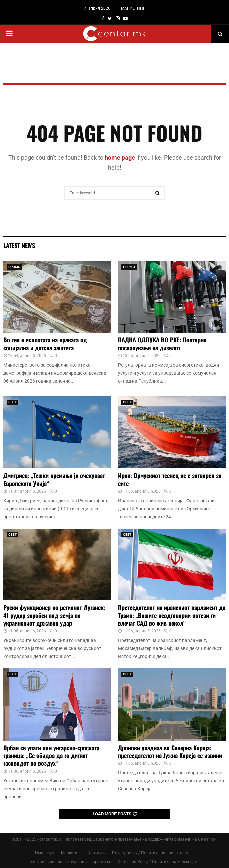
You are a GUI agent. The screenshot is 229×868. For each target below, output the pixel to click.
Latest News (19, 245)
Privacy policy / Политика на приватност (150, 853)
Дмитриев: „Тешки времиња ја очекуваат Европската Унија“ (54, 479)
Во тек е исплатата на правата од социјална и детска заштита (45, 344)
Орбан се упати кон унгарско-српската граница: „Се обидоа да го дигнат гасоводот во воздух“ (51, 755)
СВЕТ (13, 402)
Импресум (45, 853)
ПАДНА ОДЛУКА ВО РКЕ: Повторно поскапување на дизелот (162, 344)
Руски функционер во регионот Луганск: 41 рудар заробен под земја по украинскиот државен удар (54, 615)
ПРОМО (14, 267)
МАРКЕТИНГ (133, 8)
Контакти (97, 853)
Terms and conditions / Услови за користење (69, 862)
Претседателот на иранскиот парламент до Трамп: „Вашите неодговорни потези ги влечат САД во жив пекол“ (172, 615)
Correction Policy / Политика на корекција (157, 862)
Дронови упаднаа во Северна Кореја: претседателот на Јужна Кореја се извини (170, 751)
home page (120, 157)
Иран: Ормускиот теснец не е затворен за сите (170, 479)
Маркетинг (71, 853)
